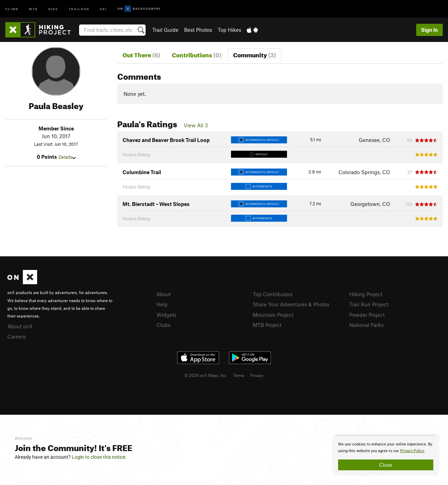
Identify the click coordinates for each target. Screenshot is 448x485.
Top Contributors (273, 294)
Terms (239, 375)
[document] (386, 456)
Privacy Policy (412, 451)
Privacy (257, 375)
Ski (103, 9)
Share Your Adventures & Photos (291, 304)
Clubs (163, 325)
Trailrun (79, 9)
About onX (20, 326)
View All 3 (196, 125)
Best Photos (198, 30)
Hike (53, 9)
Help (162, 304)
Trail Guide (165, 30)
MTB (33, 9)
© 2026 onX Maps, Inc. (206, 375)
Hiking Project (366, 294)
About (164, 294)
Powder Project (367, 315)
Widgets (166, 315)
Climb (12, 9)
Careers (16, 336)
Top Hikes (229, 30)
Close (386, 465)
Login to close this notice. (99, 457)
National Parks (366, 325)
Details (67, 157)
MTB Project (267, 325)
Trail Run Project (369, 304)
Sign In (429, 30)
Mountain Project (273, 315)
